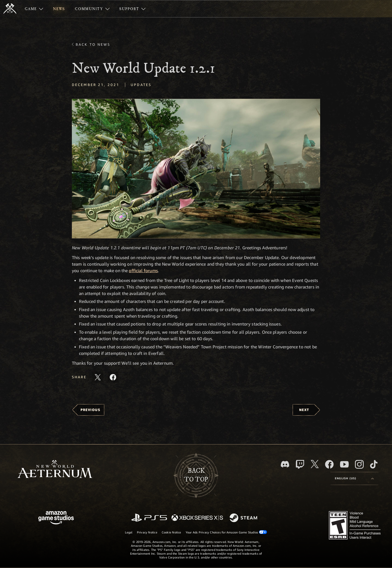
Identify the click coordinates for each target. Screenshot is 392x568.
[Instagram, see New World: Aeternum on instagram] (359, 464)
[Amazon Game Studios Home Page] (56, 518)
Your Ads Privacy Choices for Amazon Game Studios (226, 532)
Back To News (93, 44)
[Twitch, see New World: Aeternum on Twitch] (300, 464)
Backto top (196, 475)
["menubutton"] (34, 9)
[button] (196, 169)
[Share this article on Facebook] (113, 377)
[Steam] (244, 518)
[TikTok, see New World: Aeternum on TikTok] (374, 464)
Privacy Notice (147, 532)
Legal (129, 532)
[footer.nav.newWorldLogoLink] (55, 470)
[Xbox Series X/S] (197, 518)
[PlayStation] (149, 518)
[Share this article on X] (98, 377)
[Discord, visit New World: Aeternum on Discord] (285, 464)
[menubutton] (354, 478)
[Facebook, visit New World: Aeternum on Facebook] (329, 464)
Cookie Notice (171, 532)
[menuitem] (34, 9)
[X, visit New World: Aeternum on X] (315, 464)
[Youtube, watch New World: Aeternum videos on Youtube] (344, 464)
